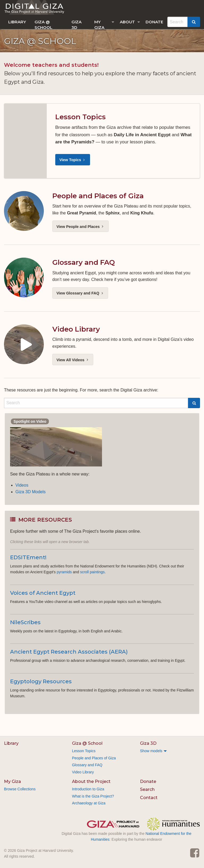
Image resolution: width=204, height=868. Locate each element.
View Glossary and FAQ (80, 293)
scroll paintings (92, 572)
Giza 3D (76, 24)
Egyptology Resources (41, 681)
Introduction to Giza (88, 789)
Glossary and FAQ (84, 262)
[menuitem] (17, 22)
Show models (151, 751)
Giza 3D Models (31, 492)
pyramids (64, 572)
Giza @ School (43, 24)
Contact (149, 798)
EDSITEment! (28, 557)
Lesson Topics (80, 117)
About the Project (91, 781)
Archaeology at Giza (89, 803)
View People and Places (80, 227)
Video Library (76, 329)
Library (17, 22)
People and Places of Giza (98, 196)
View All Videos (73, 360)
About (127, 22)
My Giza (99, 24)
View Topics (73, 160)
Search (147, 789)
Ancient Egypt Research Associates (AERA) (69, 652)
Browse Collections (20, 789)
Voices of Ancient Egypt (43, 593)
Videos (22, 485)
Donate (154, 22)
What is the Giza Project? (93, 796)
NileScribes (25, 622)
